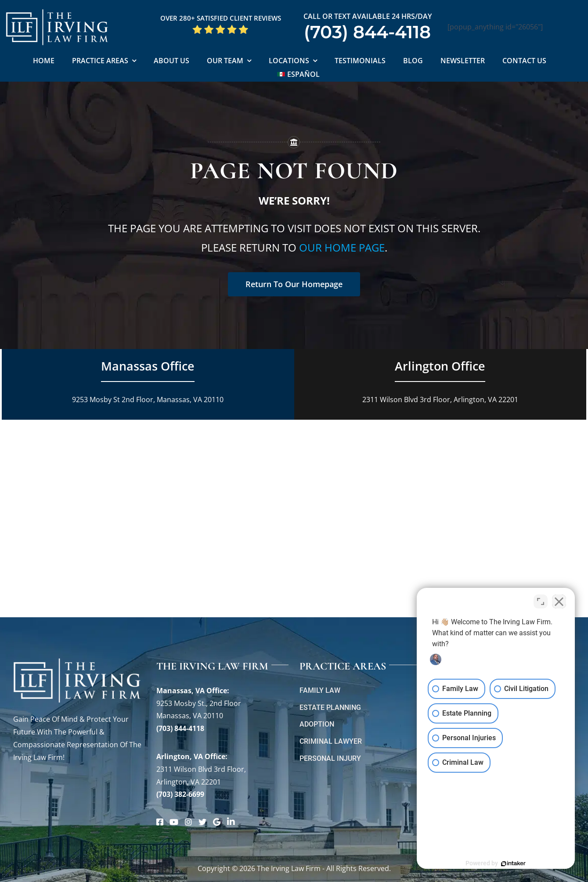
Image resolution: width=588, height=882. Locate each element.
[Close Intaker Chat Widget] (559, 601)
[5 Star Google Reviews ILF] (220, 28)
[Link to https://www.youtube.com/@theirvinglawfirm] (174, 822)
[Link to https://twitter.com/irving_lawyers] (202, 822)
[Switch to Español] (298, 75)
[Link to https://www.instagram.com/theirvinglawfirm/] (188, 822)
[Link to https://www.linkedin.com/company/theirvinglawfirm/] (231, 822)
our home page (342, 247)
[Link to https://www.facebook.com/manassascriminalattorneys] (160, 822)
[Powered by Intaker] (513, 864)
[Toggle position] (541, 601)
